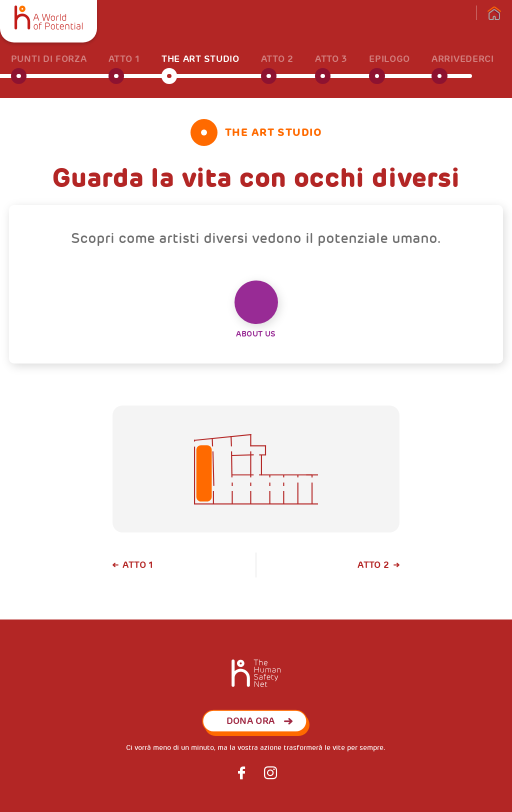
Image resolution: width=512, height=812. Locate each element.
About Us (256, 310)
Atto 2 (373, 565)
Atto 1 (138, 565)
